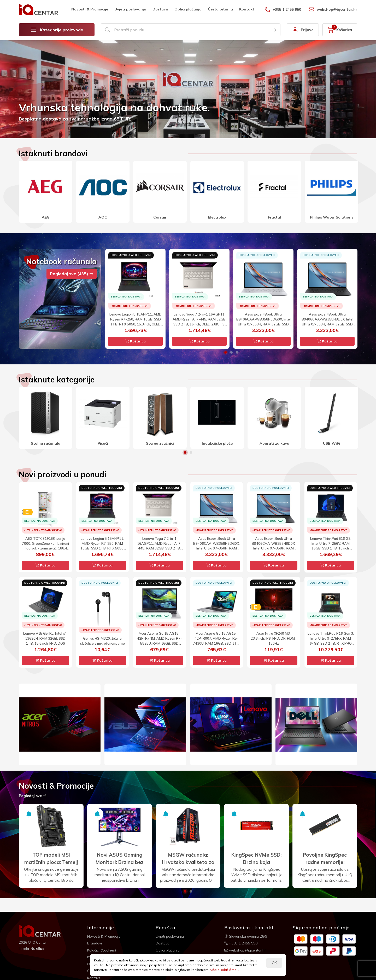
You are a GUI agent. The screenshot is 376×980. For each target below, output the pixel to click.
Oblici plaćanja (188, 9)
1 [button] (226, 352)
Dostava (160, 9)
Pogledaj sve (33, 796)
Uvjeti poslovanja (130, 9)
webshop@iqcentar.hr (333, 9)
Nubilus (37, 949)
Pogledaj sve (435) (72, 274)
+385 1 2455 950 (283, 9)
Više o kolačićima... (225, 970)
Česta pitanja (220, 9)
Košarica (136, 341)
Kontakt (247, 9)
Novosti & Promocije (90, 9)
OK (274, 963)
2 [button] (231, 352)
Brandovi (95, 943)
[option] (188, 89)
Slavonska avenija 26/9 (246, 936)
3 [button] (237, 352)
